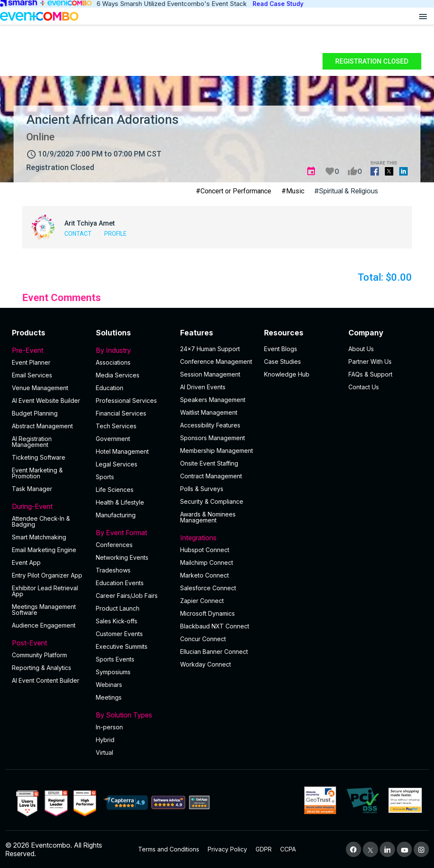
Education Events (120, 583)
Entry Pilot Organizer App (47, 575)
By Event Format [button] (133, 533)
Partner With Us (370, 361)
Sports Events (115, 659)
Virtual (104, 752)
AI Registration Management (32, 442)
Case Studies (282, 361)
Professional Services (126, 401)
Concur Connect (203, 639)
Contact (78, 234)
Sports (105, 477)
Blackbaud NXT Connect (215, 626)
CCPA (288, 849)
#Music (293, 191)
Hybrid (105, 740)
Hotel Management (122, 451)
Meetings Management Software (44, 610)
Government (113, 439)
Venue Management (40, 388)
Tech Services (116, 426)
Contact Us (364, 387)
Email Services (32, 375)
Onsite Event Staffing (209, 463)
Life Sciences (115, 490)
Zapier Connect (202, 601)
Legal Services (117, 464)
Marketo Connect (204, 575)
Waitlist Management (209, 412)
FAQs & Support (370, 374)
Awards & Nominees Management (208, 517)
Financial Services (121, 413)
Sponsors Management (213, 438)
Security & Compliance (212, 501)
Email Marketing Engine (44, 550)
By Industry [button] (133, 350)
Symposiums (113, 672)
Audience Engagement (44, 625)
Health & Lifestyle (120, 502)
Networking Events (122, 557)
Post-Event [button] (49, 643)
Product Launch (118, 608)
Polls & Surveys (202, 489)
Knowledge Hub (287, 374)
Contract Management (211, 476)
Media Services (118, 375)
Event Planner (31, 362)
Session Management (210, 374)
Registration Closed (372, 61)
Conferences (114, 545)
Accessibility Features (210, 425)
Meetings (109, 697)
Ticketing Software (39, 457)
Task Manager (32, 489)
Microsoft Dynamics (207, 613)
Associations (113, 362)
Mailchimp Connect (207, 562)
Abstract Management (42, 426)
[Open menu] (423, 16)
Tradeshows (113, 570)
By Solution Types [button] (133, 715)
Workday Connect (206, 664)
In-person (109, 727)
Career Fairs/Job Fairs (127, 596)
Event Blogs (281, 349)
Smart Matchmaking (39, 537)
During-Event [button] (49, 506)
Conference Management (216, 361)
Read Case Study (278, 4)
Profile (115, 234)
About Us (361, 349)
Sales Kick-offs (117, 621)
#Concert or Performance (234, 191)
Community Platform (39, 655)
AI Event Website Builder (46, 401)
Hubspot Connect (205, 550)
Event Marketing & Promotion (37, 473)
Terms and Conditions (169, 849)
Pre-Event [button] (49, 350)
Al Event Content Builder (46, 680)
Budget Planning (35, 413)
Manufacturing (116, 515)
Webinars (109, 685)
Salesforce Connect (208, 588)
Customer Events (119, 634)
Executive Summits (122, 646)
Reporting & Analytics (42, 668)
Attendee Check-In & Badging (41, 521)
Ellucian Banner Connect (214, 652)
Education (110, 388)
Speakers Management (213, 400)
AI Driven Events (203, 387)
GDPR (264, 849)
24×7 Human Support (210, 349)
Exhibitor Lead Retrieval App (45, 591)
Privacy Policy (227, 849)
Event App (26, 562)
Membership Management (217, 451)
